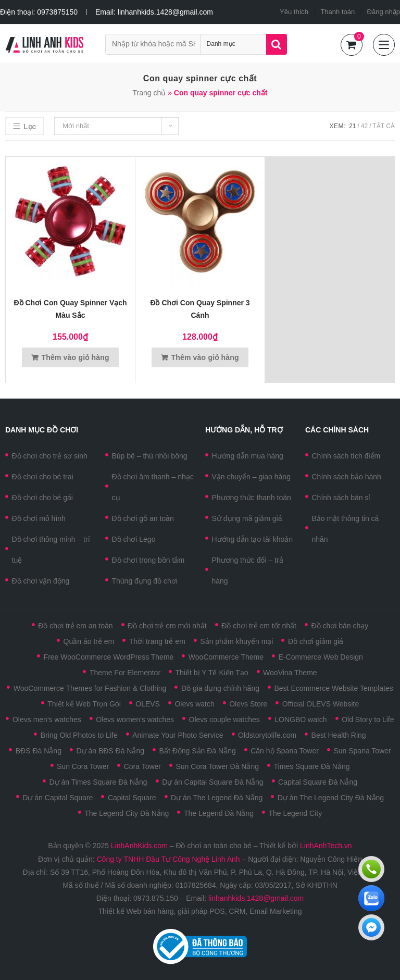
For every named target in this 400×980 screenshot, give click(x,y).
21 (352, 126)
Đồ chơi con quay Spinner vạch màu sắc (70, 309)
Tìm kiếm (277, 44)
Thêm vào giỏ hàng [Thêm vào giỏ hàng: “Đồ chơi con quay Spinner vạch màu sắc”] (75, 357)
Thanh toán (337, 12)
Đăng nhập (384, 12)
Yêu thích (294, 12)
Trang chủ (149, 93)
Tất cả (384, 126)
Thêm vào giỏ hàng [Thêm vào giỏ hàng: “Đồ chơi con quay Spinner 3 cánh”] (205, 357)
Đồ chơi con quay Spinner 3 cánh (200, 309)
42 (364, 126)
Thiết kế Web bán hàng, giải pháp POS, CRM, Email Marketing (200, 911)
